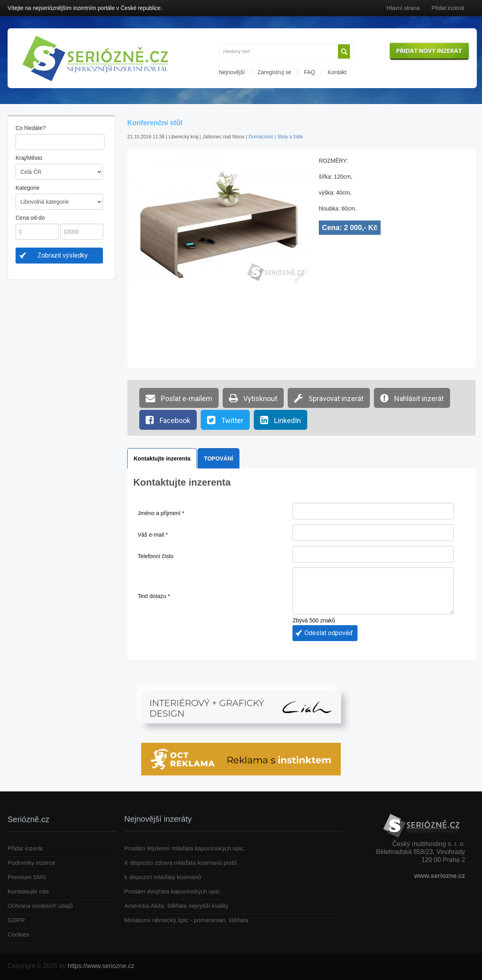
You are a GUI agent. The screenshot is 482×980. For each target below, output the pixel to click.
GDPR (16, 920)
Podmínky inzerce (31, 863)
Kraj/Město (29, 158)
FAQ (310, 72)
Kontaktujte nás (28, 891)
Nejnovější (232, 72)
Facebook (168, 420)
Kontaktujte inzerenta (162, 459)
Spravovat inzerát (329, 398)
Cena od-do (30, 218)
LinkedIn (281, 420)
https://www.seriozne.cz (101, 966)
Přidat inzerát (448, 8)
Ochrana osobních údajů (40, 906)
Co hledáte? (31, 128)
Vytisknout (253, 398)
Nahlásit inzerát (412, 398)
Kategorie (28, 188)
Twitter (225, 420)
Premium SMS (27, 877)
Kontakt (337, 72)
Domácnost (261, 137)
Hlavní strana (403, 8)
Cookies (18, 934)
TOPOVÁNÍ (218, 459)
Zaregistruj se (274, 72)
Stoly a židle (290, 137)
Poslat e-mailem (179, 398)
